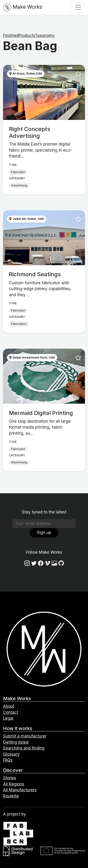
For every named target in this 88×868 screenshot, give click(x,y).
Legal (8, 718)
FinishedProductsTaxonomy (29, 36)
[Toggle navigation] (78, 7)
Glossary (11, 754)
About (9, 706)
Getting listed (16, 742)
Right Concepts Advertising (30, 132)
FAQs (8, 760)
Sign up (44, 533)
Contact (11, 712)
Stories (10, 778)
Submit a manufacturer (25, 736)
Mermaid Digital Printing (41, 413)
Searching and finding (24, 748)
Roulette (11, 796)
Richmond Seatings (35, 274)
